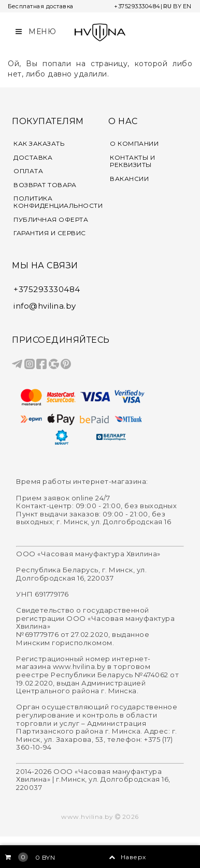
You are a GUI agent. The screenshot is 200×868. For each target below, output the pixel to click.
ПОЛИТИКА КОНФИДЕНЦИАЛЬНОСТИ (53, 202)
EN (187, 6)
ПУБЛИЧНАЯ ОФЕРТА (51, 220)
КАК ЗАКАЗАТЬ (39, 144)
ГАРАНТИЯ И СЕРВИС (50, 233)
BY (177, 6)
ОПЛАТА (28, 171)
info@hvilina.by (45, 306)
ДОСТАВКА (33, 158)
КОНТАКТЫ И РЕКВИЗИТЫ (132, 161)
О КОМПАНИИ (134, 144)
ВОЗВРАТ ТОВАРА (45, 185)
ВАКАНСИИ (129, 179)
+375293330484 (137, 6)
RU (168, 6)
